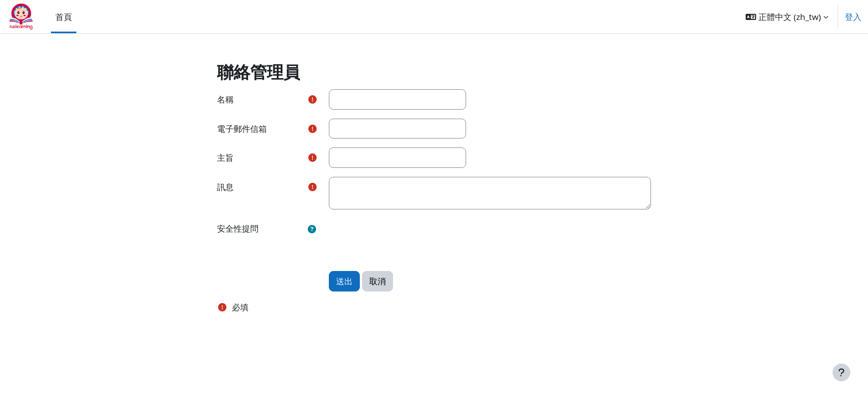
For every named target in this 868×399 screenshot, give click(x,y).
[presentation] (413, 240)
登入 (853, 17)
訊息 (225, 187)
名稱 (225, 99)
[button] (787, 17)
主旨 (225, 157)
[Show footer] (841, 372)
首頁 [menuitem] (64, 17)
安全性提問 (238, 228)
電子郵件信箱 (242, 129)
